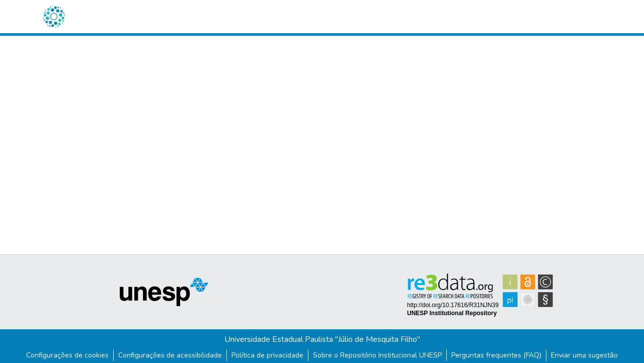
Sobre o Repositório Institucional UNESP (377, 355)
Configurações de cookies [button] (67, 355)
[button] (54, 17)
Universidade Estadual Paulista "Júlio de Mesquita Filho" (322, 339)
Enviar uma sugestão (584, 355)
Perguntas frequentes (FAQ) (496, 355)
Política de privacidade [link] (267, 355)
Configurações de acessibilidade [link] (170, 355)
